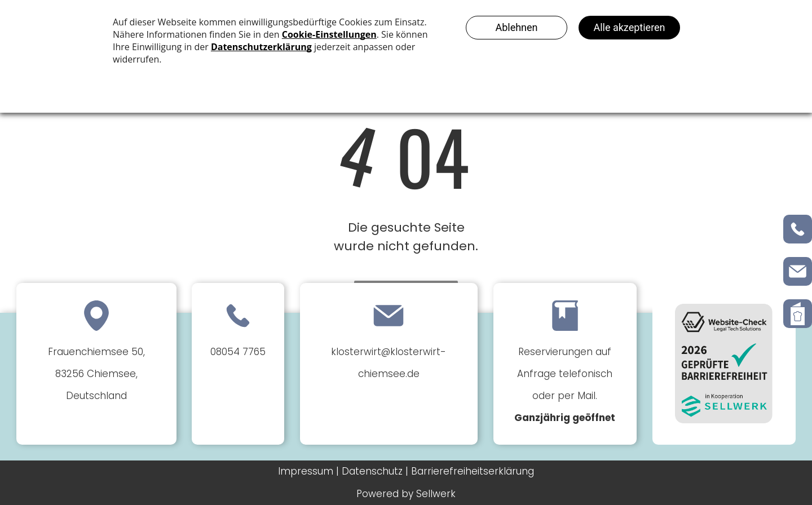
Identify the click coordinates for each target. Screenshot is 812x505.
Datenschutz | (375, 471)
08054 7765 (238, 352)
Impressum (306, 471)
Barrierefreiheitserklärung (473, 471)
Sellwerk (436, 494)
